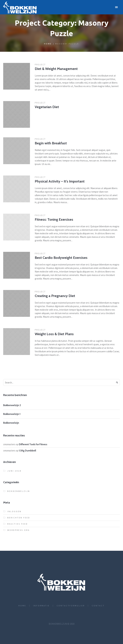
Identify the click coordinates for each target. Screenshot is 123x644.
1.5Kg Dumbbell (27, 451)
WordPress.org (19, 530)
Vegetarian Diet (47, 107)
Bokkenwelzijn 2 (12, 405)
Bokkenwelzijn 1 (12, 414)
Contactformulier (71, 606)
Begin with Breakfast (51, 143)
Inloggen (14, 511)
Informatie (41, 606)
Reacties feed (18, 524)
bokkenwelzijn (19, 491)
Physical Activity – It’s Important (60, 181)
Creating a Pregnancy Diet (55, 296)
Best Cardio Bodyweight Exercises (61, 258)
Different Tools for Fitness (33, 444)
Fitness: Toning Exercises (54, 219)
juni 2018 (14, 471)
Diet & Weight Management (56, 69)
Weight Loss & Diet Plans (54, 334)
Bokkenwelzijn (11, 423)
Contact (98, 606)
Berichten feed (19, 518)
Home (48, 44)
